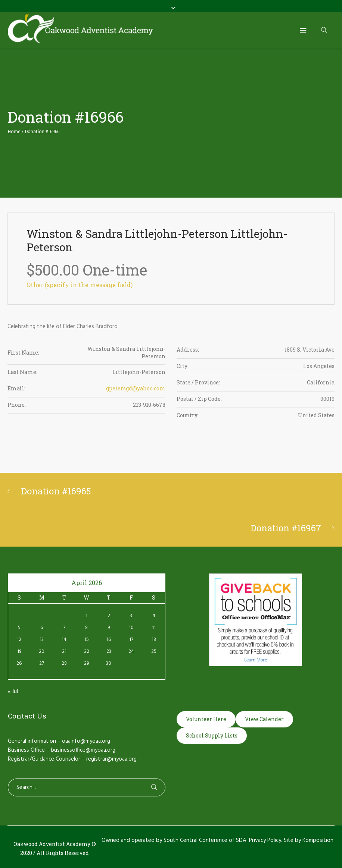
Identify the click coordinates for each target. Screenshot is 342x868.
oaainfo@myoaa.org (86, 741)
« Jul (13, 692)
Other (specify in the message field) (80, 285)
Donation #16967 (286, 528)
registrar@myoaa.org (111, 759)
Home (14, 131)
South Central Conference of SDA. (206, 840)
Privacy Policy (265, 840)
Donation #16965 (56, 491)
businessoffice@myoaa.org (83, 750)
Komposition (318, 840)
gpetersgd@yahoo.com (136, 388)
